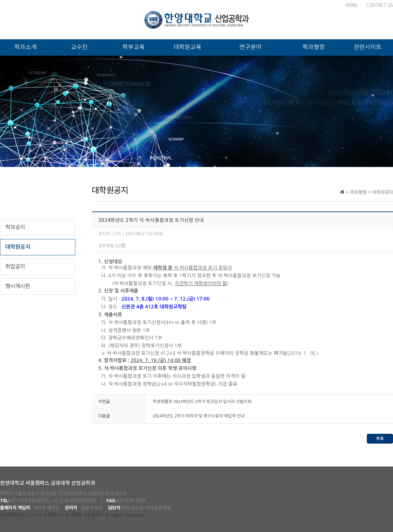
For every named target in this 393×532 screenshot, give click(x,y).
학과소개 (26, 47)
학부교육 (134, 47)
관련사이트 (368, 47)
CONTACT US (380, 6)
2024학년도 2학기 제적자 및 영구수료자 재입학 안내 (199, 416)
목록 (380, 439)
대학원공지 (18, 247)
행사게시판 (18, 286)
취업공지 (15, 267)
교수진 (79, 47)
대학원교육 (187, 47)
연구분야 (251, 47)
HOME (352, 6)
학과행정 (314, 47)
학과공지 (15, 228)
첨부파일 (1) (112, 246)
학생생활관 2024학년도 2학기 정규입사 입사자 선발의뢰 (202, 402)
